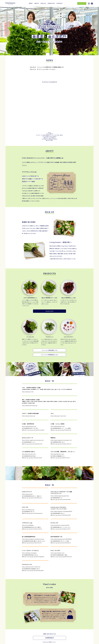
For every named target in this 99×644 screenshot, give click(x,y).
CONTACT (59, 3)
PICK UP (43, 3)
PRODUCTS (51, 3)
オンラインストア (82, 3)
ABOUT (37, 3)
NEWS (31, 3)
